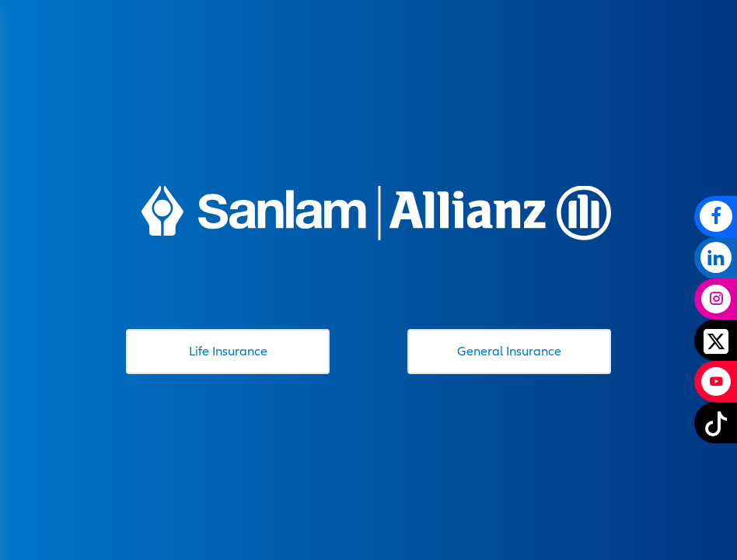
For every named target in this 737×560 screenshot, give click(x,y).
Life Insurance (228, 351)
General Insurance (509, 351)
